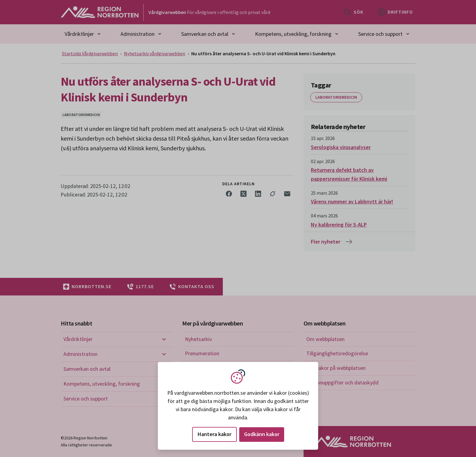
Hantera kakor (214, 434)
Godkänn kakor (262, 434)
